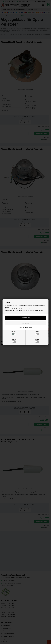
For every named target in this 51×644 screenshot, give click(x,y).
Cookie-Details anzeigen (25, 327)
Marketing (37, 333)
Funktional (14, 341)
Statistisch (37, 341)
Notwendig (14, 333)
